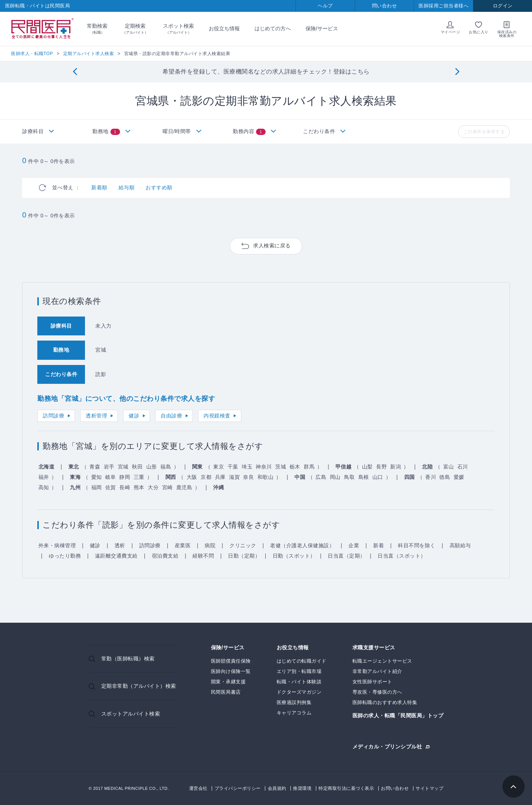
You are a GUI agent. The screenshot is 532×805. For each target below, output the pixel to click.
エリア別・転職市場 (299, 671)
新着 (378, 545)
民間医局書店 (226, 692)
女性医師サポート (372, 682)
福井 (44, 477)
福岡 (97, 487)
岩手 (109, 467)
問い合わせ (385, 6)
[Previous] (75, 72)
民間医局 (42, 29)
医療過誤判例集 (294, 702)
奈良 (248, 477)
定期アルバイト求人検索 (89, 54)
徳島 (445, 477)
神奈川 (264, 467)
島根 (364, 477)
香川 (431, 477)
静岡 (125, 477)
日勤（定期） (244, 556)
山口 (378, 477)
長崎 (125, 487)
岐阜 (111, 477)
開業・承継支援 (229, 682)
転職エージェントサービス (382, 661)
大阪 (192, 477)
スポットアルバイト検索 (131, 714)
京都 (206, 477)
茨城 (281, 467)
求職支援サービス (374, 648)
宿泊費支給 (165, 556)
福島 (166, 467)
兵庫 (220, 477)
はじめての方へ (273, 28)
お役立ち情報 (224, 28)
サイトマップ (429, 788)
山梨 (367, 467)
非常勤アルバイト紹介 (377, 671)
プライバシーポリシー (238, 788)
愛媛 (459, 477)
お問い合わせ (395, 788)
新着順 (99, 187)
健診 (134, 416)
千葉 (233, 467)
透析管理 (96, 416)
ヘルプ (325, 6)
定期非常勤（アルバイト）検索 (139, 686)
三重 (139, 477)
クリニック (243, 545)
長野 (381, 467)
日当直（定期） (347, 556)
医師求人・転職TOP (32, 54)
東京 (219, 467)
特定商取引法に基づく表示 (346, 788)
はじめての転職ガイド (302, 661)
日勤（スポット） (294, 556)
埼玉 (247, 467)
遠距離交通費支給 (116, 556)
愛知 (97, 477)
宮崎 (168, 487)
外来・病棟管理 (57, 545)
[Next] (457, 72)
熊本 (139, 487)
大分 (153, 487)
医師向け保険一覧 (231, 671)
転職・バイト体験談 (299, 682)
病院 (210, 545)
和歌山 (266, 477)
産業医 (183, 545)
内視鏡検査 (217, 416)
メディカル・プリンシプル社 (387, 746)
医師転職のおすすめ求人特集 (385, 702)
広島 (321, 477)
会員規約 (277, 788)
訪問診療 (54, 416)
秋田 (137, 467)
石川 (463, 467)
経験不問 (203, 556)
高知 (44, 487)
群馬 (309, 467)
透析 (120, 545)
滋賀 (234, 477)
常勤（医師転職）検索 (128, 659)
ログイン (503, 6)
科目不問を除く (417, 545)
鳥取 (349, 477)
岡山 (335, 477)
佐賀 (111, 487)
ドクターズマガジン (299, 692)
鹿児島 (184, 487)
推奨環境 (302, 788)
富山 (449, 467)
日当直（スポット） (402, 556)
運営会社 (198, 788)
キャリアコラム (294, 713)
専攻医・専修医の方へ (377, 692)
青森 (95, 467)
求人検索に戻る (272, 246)
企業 (354, 545)
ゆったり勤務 (65, 556)
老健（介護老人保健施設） (302, 545)
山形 (152, 467)
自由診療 (171, 416)
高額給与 (460, 545)
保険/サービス (322, 28)
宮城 (123, 467)
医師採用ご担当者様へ (444, 6)
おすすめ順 (159, 187)
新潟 (395, 467)
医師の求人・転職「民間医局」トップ (398, 716)
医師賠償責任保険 (231, 661)
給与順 (127, 187)
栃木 (295, 467)
